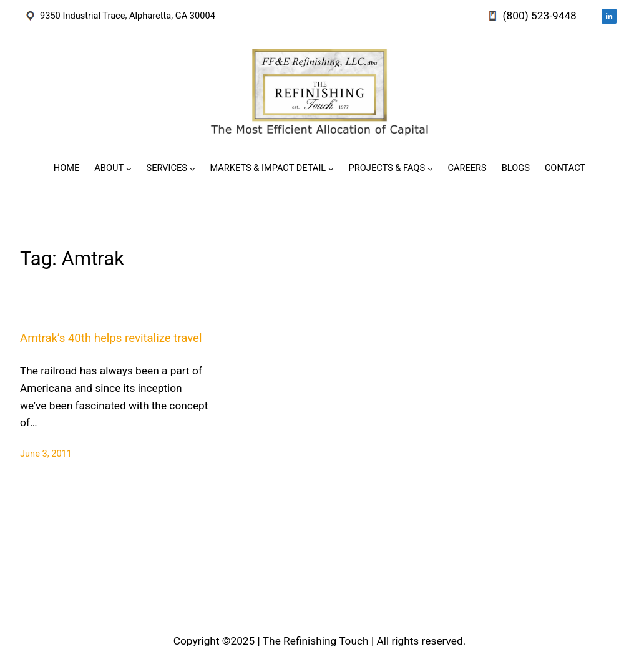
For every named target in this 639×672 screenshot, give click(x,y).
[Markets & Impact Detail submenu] (331, 168)
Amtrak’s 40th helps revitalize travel (111, 338)
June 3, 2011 (46, 454)
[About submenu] (129, 168)
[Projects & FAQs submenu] (430, 168)
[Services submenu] (193, 168)
